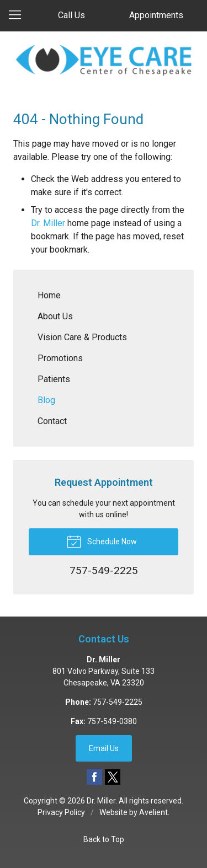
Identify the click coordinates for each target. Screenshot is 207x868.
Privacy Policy (61, 812)
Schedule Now (102, 541)
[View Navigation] (19, 15)
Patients (54, 379)
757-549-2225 (118, 702)
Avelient (153, 812)
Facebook (94, 777)
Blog (46, 400)
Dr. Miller (48, 223)
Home (49, 295)
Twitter (113, 777)
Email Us (104, 748)
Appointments (156, 15)
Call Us (71, 15)
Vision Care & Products (82, 337)
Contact (52, 421)
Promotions (60, 358)
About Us (55, 316)
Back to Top (104, 839)
